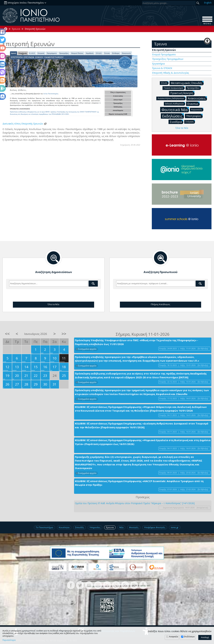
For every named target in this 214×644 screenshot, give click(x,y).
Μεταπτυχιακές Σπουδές (187, 83)
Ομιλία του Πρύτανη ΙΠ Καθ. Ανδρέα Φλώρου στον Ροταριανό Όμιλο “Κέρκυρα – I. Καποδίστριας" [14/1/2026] (135, 503)
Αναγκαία (174, 637)
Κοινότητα (64, 527)
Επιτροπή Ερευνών (164, 50)
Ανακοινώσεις (197, 98)
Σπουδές (79, 527)
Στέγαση (190, 122)
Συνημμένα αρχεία (87, 349)
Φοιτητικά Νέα (175, 110)
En (208, 3)
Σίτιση (165, 83)
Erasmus (194, 104)
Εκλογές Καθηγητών (175, 104)
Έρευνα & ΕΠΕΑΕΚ (162, 68)
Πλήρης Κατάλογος (160, 304)
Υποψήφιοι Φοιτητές (155, 527)
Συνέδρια (177, 122)
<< (7, 334)
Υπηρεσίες (95, 527)
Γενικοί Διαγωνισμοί (174, 88)
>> (64, 334)
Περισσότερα (9, 640)
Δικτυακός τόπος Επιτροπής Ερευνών (25, 124)
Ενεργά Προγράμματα (164, 54)
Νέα (121, 527)
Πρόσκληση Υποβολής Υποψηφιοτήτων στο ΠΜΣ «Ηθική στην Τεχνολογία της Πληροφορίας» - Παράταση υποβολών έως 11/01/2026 (137, 342)
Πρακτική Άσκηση (182, 93)
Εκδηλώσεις (173, 116)
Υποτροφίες (194, 116)
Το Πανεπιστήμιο (44, 527)
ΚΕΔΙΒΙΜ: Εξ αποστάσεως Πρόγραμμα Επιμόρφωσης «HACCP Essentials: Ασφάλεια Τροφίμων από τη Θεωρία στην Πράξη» (139, 483)
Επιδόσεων (189, 637)
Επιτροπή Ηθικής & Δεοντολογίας (171, 73)
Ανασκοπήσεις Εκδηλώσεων (172, 98)
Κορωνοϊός (197, 109)
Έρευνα (16, 29)
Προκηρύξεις (194, 88)
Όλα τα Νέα (182, 128)
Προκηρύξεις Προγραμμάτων (168, 59)
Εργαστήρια (158, 64)
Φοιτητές (134, 527)
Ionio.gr (175, 527)
